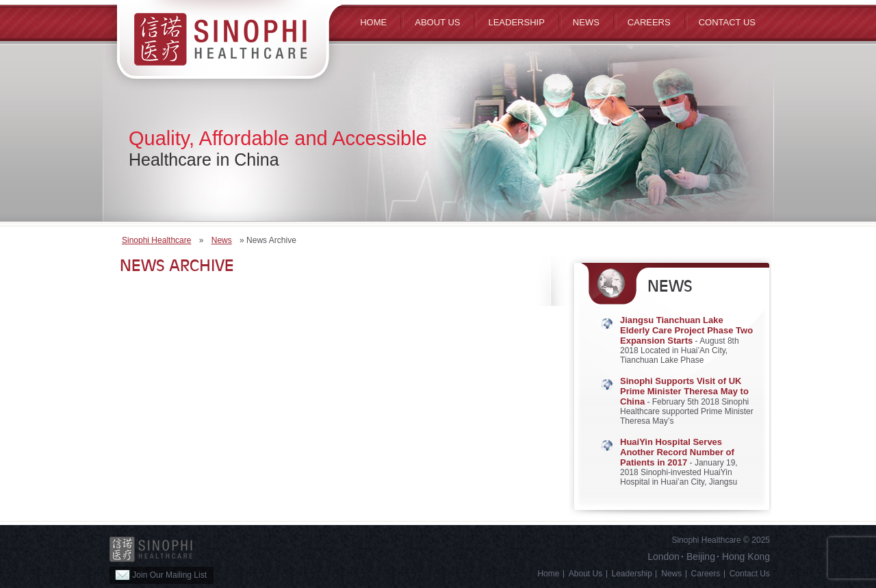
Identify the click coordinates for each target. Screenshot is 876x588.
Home (373, 22)
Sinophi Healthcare (156, 240)
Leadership (516, 22)
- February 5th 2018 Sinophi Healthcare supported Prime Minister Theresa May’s (687, 401)
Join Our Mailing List (161, 575)
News (586, 22)
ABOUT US (437, 22)
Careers (649, 22)
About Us (585, 574)
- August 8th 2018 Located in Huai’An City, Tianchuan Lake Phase (686, 340)
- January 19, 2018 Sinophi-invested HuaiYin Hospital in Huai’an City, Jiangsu (679, 462)
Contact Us (727, 22)
